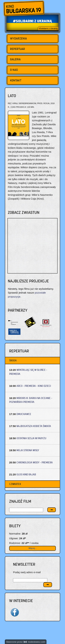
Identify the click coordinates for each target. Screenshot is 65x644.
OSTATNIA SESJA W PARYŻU (31, 438)
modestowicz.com (34, 642)
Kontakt (16, 80)
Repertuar (18, 49)
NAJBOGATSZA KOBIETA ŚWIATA (34, 426)
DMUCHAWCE (24, 414)
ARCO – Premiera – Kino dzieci (34, 386)
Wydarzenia (18, 38)
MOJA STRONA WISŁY (28, 450)
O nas (14, 70)
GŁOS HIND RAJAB (26, 474)
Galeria (15, 59)
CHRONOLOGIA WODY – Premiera (35, 462)
